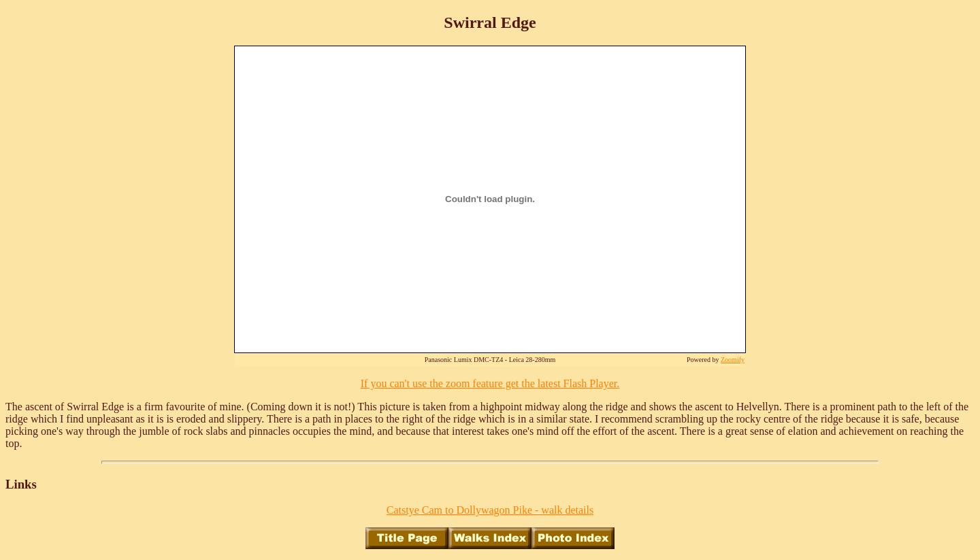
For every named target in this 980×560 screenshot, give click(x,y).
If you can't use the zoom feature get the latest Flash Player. (490, 383)
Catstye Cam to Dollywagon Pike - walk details (490, 510)
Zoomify (733, 360)
